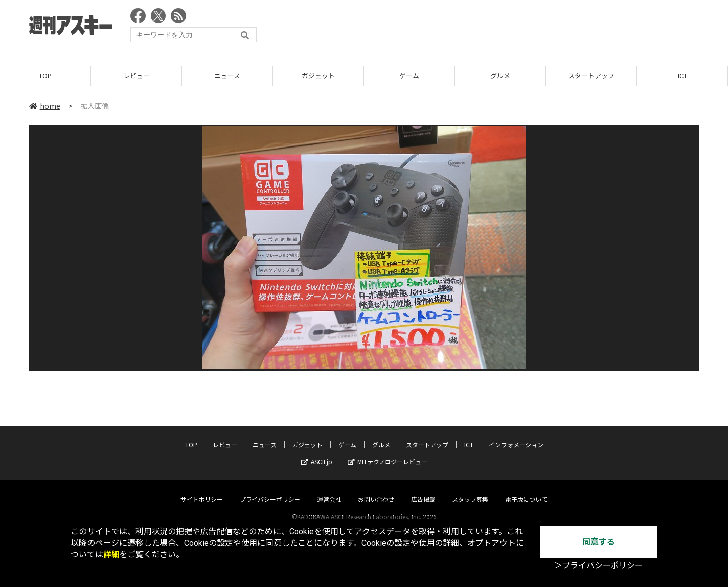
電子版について (526, 490)
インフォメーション (516, 435)
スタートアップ (591, 76)
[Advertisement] (515, 28)
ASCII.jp (317, 452)
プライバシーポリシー (270, 490)
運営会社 (329, 490)
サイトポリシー (202, 490)
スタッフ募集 (470, 490)
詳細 (111, 554)
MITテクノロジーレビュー (388, 452)
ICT (682, 76)
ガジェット (318, 76)
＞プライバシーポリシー (599, 566)
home (45, 106)
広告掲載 (423, 490)
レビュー (136, 76)
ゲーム (409, 76)
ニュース (227, 76)
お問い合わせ (376, 490)
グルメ (500, 76)
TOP (45, 76)
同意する (599, 542)
